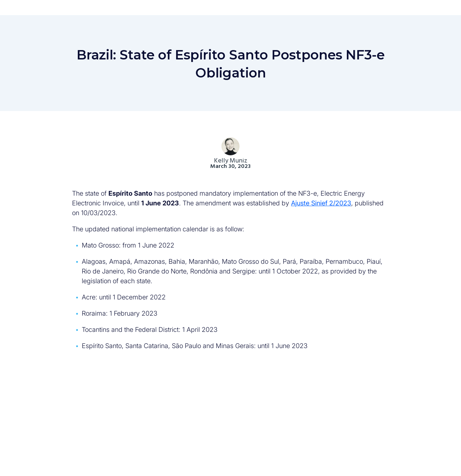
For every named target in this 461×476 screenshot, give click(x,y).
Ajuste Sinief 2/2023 (321, 203)
